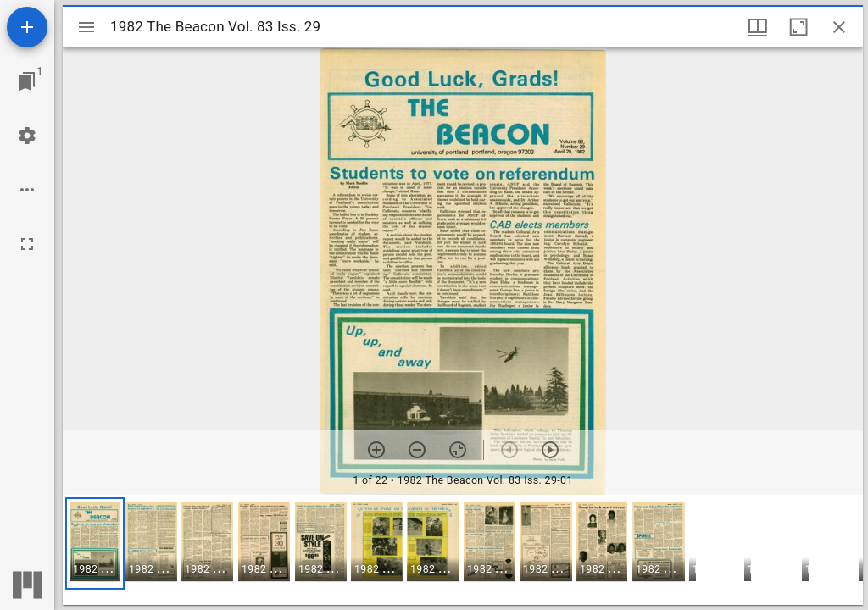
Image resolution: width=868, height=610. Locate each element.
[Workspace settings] (27, 136)
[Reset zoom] (458, 450)
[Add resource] (27, 27)
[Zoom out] (417, 450)
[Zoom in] (376, 450)
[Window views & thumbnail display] (758, 27)
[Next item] (550, 450)
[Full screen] (27, 244)
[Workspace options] (27, 190)
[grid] (463, 550)
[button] (95, 543)
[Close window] (839, 27)
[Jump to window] (27, 81)
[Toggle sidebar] (86, 27)
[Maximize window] (798, 27)
